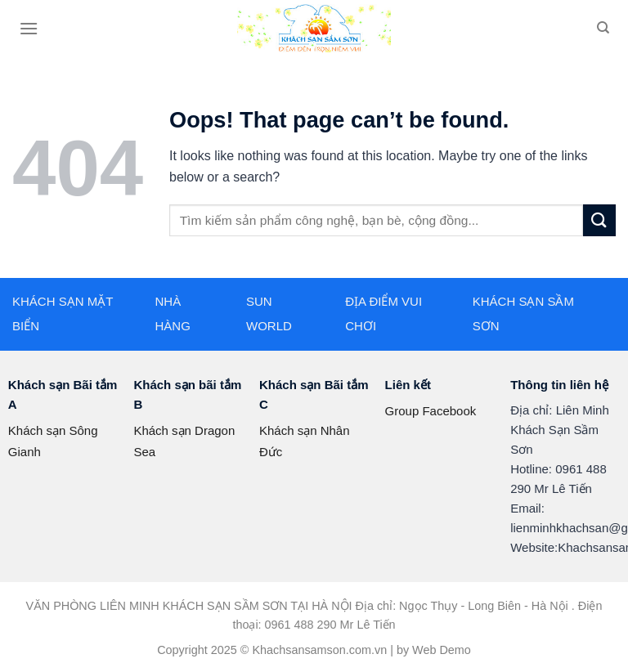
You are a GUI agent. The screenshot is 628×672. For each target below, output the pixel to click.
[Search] (603, 28)
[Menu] (29, 28)
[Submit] (599, 220)
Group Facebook (431, 411)
